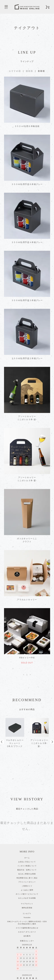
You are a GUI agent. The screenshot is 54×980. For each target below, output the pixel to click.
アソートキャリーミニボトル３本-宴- (27, 479)
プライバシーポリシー (27, 849)
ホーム (27, 825)
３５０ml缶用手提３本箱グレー (27, 300)
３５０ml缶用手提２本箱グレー (27, 358)
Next (52, 726)
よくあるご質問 (27, 857)
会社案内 (27, 903)
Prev (2, 726)
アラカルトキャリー (27, 600)
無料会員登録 (27, 875)
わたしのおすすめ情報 (27, 865)
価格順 (29, 71)
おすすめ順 (15, 71)
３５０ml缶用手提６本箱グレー (27, 184)
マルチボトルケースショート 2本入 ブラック (15, 743)
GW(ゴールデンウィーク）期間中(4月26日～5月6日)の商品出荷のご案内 (27, 890)
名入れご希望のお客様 (27, 841)
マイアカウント (27, 871)
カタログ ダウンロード (27, 899)
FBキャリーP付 (27, 658)
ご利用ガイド (27, 853)
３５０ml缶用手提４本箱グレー (27, 242)
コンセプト (27, 881)
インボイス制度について (27, 833)
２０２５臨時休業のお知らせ (27, 895)
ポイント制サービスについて (27, 861)
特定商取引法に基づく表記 (27, 845)
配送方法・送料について (27, 837)
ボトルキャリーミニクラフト (27, 540)
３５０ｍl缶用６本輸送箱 (27, 126)
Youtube (27, 885)
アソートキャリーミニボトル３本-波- (27, 418)
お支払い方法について (27, 829)
